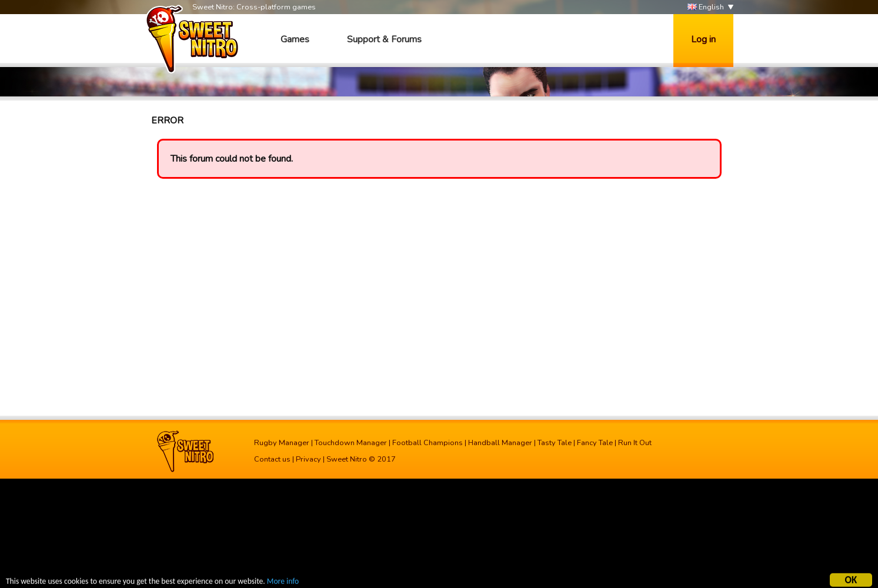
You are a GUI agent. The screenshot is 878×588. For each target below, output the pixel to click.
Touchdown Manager (351, 443)
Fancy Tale (595, 443)
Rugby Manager (282, 443)
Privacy (308, 459)
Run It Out (635, 443)
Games (295, 39)
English (706, 7)
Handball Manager (500, 443)
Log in (703, 39)
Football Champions (428, 443)
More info (283, 582)
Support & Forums (384, 39)
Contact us (272, 459)
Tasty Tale (555, 443)
